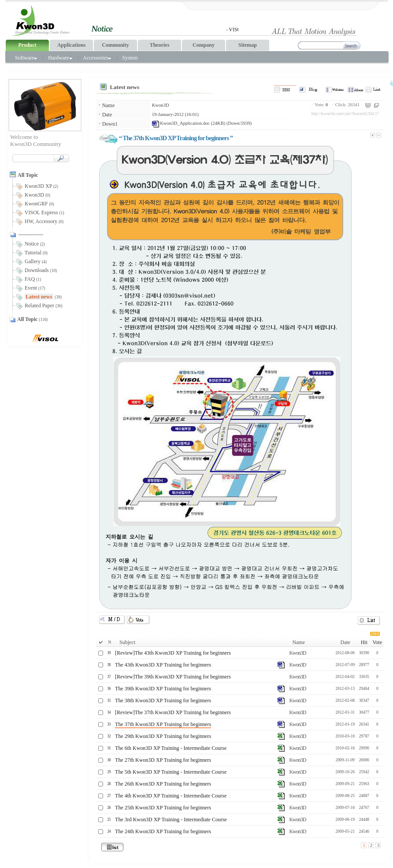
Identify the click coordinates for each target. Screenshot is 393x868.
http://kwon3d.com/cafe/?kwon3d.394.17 (345, 114)
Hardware (60, 58)
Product (27, 45)
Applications (72, 45)
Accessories (97, 58)
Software (26, 58)
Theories (160, 45)
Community (115, 45)
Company (204, 45)
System (130, 58)
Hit (364, 642)
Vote (377, 642)
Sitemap (248, 45)
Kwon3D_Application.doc (181, 123)
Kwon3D (161, 105)
